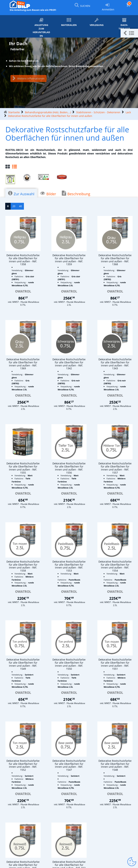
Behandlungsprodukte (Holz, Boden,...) (48, 112)
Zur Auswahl (21, 193)
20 (14, 206)
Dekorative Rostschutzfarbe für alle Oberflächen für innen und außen (50, 116)
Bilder (48, 193)
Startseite (14, 112)
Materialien (69, 22)
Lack (128, 112)
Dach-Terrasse (124, 24)
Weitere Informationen (28, 78)
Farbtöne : (20, 276)
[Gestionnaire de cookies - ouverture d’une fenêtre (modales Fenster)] (132, 862)
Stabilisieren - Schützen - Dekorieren (98, 112)
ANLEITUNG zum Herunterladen (41, 28)
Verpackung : (21, 282)
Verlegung (97, 22)
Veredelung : (18, 270)
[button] (129, 33)
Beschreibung (76, 193)
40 (20, 206)
